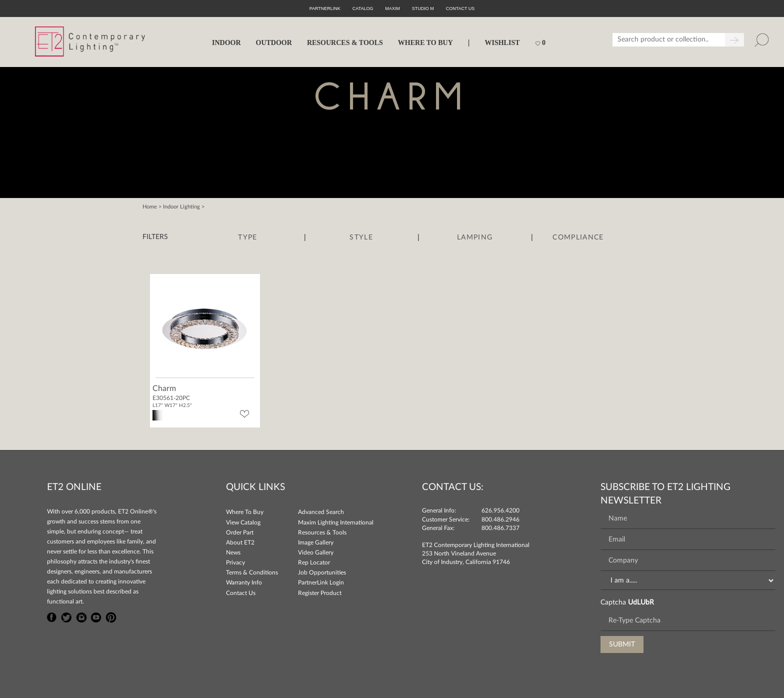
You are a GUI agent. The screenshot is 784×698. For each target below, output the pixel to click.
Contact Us (241, 593)
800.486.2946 (500, 519)
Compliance (578, 237)
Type (247, 237)
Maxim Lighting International (336, 522)
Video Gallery (316, 552)
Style (361, 237)
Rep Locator (314, 562)
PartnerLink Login (321, 582)
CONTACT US (460, 8)
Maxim (392, 8)
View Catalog (243, 522)
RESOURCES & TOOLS (345, 43)
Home (150, 207)
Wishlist (502, 43)
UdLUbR (641, 602)
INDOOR (226, 43)
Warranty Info (244, 582)
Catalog (363, 8)
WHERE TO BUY (425, 43)
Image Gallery (316, 542)
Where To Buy (245, 512)
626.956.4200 (500, 510)
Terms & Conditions (252, 572)
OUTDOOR (274, 43)
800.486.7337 (500, 528)
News (233, 552)
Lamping (475, 237)
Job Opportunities (322, 572)
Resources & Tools (322, 532)
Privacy (235, 562)
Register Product (320, 593)
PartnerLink (325, 8)
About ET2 (240, 542)
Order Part (240, 532)
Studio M (423, 8)
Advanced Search (321, 512)
